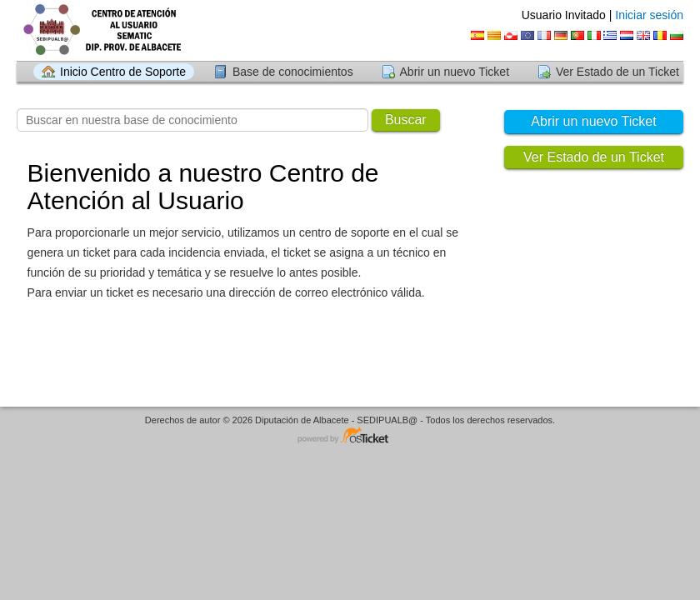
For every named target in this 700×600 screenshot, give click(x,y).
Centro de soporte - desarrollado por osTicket (350, 436)
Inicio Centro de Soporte (123, 72)
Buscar (406, 120)
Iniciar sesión (649, 15)
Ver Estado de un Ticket (617, 72)
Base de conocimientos (293, 72)
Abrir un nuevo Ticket (455, 72)
